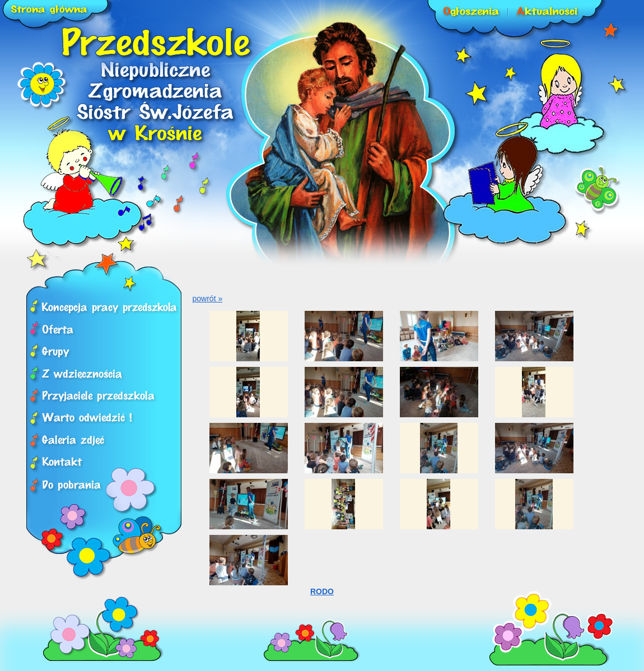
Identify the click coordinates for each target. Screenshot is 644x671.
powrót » (208, 299)
